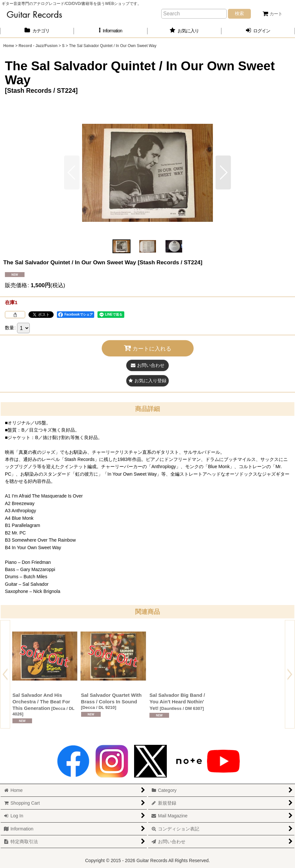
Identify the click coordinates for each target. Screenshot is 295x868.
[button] (111, 31)
